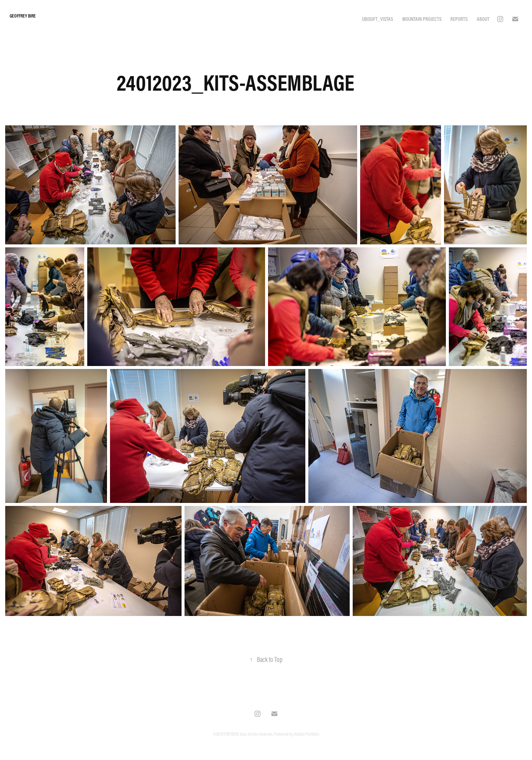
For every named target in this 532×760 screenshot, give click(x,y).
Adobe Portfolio (307, 734)
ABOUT (483, 19)
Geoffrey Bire (23, 16)
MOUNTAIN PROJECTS (422, 19)
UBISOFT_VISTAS (377, 19)
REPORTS (459, 19)
